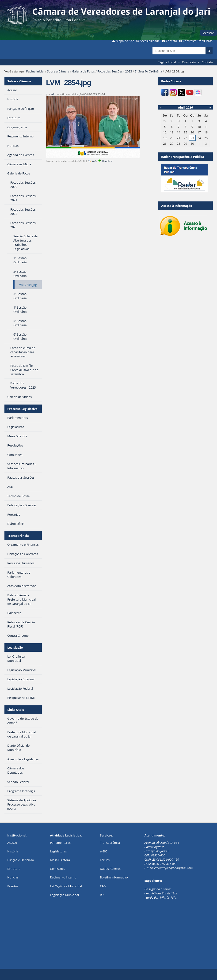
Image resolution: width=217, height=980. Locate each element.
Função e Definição (21, 860)
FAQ (103, 886)
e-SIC (103, 851)
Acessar (209, 33)
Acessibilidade (150, 41)
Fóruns (105, 860)
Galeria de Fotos (83, 71)
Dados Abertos (110, 869)
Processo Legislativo (22, 409)
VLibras (207, 41)
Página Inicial (167, 62)
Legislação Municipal (64, 895)
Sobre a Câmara (58, 71)
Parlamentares (60, 843)
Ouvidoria (189, 62)
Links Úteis (15, 710)
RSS (103, 895)
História (13, 851)
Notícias (13, 877)
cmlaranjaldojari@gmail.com (174, 868)
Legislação (15, 647)
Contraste (190, 41)
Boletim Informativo (114, 877)
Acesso (12, 843)
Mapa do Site (125, 41)
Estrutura (14, 869)
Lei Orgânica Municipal (66, 886)
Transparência (18, 536)
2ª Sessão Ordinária (148, 71)
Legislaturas (58, 851)
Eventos (13, 886)
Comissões (57, 869)
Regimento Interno (63, 877)
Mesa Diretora (60, 860)
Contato (171, 41)
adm (54, 94)
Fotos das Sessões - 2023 (115, 71)
